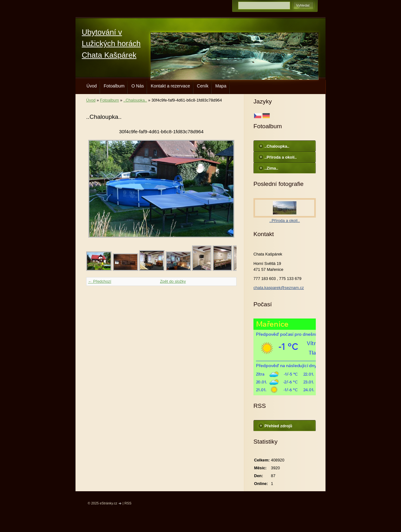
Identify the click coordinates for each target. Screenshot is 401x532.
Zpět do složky (173, 281)
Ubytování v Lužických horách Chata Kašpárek (111, 44)
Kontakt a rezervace (170, 86)
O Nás (138, 86)
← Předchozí (100, 281)
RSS (128, 503)
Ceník (203, 86)
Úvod (92, 86)
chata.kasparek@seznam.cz (279, 288)
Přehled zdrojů (278, 426)
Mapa (221, 86)
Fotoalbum (114, 86)
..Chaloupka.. (135, 100)
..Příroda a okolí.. (281, 157)
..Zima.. (271, 168)
